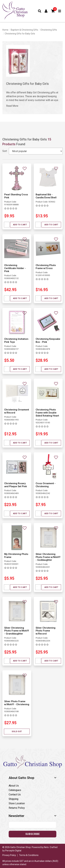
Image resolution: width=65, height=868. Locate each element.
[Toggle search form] (40, 11)
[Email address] (32, 825)
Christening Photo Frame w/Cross (46, 267)
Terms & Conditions (29, 855)
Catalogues (15, 790)
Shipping (13, 799)
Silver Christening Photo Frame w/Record (46, 631)
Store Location (17, 803)
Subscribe (32, 834)
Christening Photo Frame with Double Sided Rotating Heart (47, 413)
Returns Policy (17, 808)
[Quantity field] (7, 225)
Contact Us (15, 795)
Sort (5, 151)
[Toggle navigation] (60, 11)
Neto (46, 847)
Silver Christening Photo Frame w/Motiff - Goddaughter (48, 557)
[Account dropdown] (46, 11)
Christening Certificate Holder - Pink (15, 268)
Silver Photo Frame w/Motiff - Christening (17, 703)
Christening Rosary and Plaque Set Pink (16, 485)
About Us (14, 786)
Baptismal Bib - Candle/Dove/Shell (46, 196)
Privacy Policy (9, 855)
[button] (53, 11)
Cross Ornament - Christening (46, 485)
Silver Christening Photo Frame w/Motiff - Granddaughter (17, 631)
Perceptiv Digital (13, 851)
